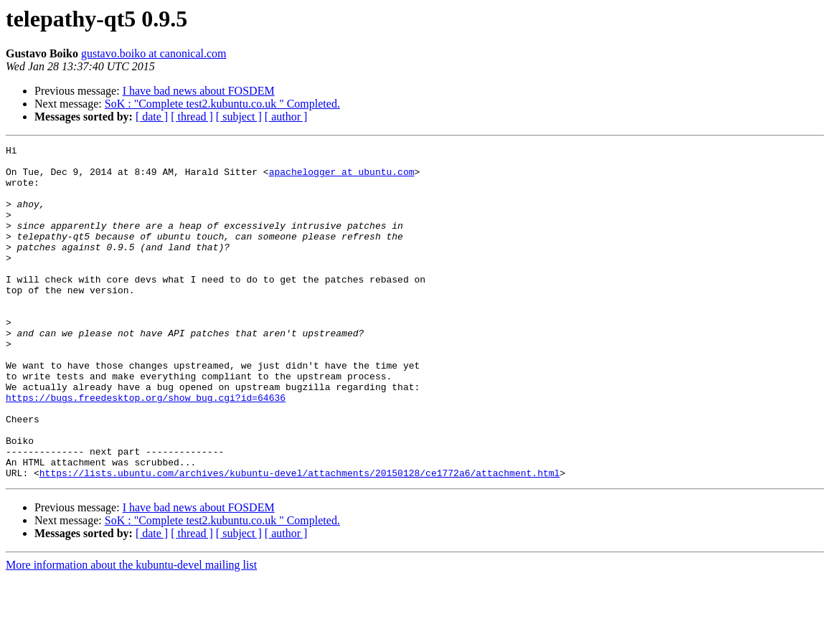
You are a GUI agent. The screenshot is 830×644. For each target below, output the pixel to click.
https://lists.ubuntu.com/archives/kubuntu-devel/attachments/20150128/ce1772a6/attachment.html (300, 539)
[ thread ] (192, 117)
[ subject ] (239, 117)
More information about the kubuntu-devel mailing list (131, 631)
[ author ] (286, 117)
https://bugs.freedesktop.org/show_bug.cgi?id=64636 (146, 449)
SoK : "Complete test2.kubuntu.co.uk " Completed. (222, 104)
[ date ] (152, 117)
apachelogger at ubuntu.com (342, 178)
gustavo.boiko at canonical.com (154, 53)
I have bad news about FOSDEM (199, 91)
